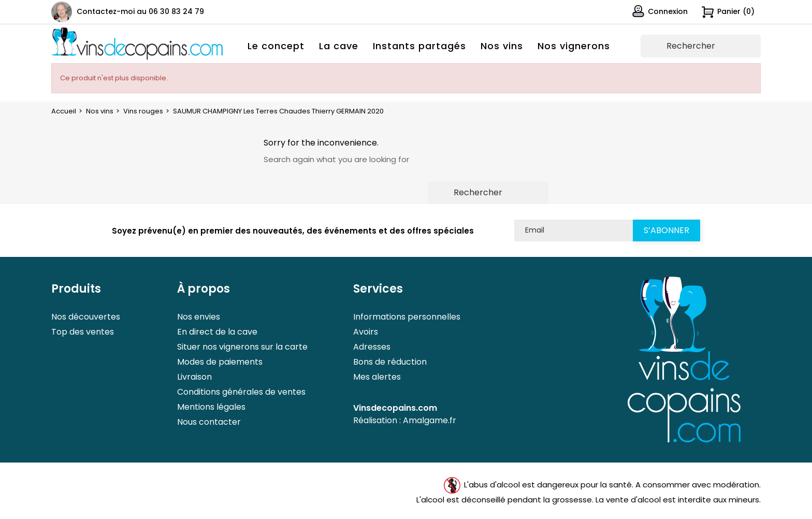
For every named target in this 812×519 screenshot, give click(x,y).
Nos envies (199, 317)
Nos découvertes (86, 317)
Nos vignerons (574, 46)
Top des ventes (83, 332)
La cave (339, 46)
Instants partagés (419, 46)
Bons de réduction (390, 362)
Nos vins (502, 46)
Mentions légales (211, 407)
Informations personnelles (407, 317)
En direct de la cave (217, 332)
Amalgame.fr (430, 420)
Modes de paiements (220, 362)
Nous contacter (209, 422)
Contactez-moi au (140, 11)
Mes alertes (377, 377)
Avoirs (366, 332)
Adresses (372, 347)
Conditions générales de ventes (241, 392)
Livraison (194, 377)
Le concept (276, 46)
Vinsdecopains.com (395, 408)
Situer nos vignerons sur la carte (242, 347)
